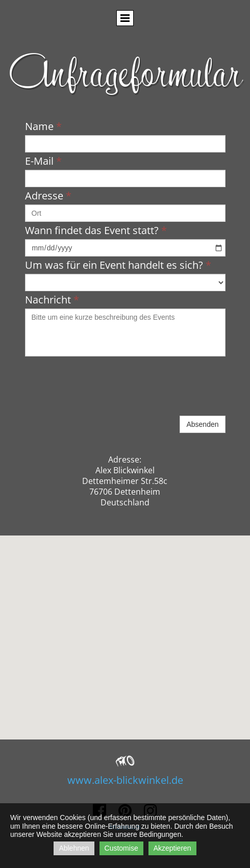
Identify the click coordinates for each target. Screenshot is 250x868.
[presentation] (103, 394)
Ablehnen (74, 848)
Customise (121, 848)
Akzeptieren (172, 848)
